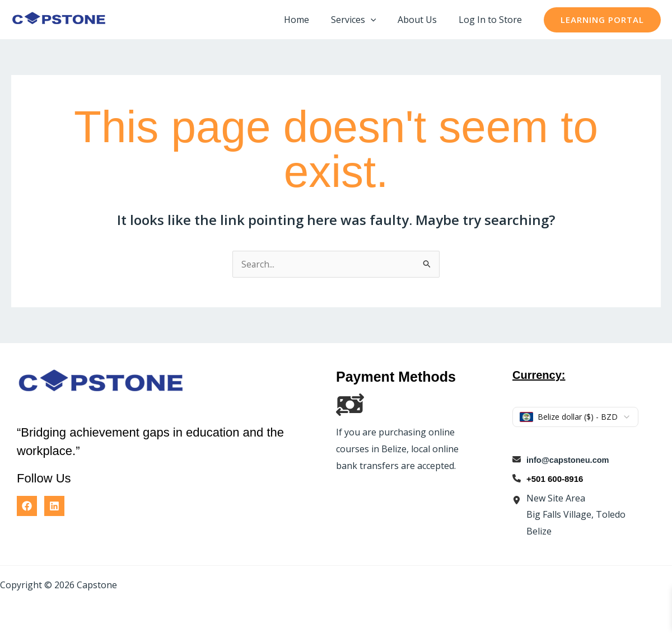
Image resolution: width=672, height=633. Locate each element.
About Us (423, 20)
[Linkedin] (54, 506)
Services (363, 20)
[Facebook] (27, 506)
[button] (380, 20)
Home (309, 20)
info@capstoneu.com (569, 460)
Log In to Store (492, 20)
